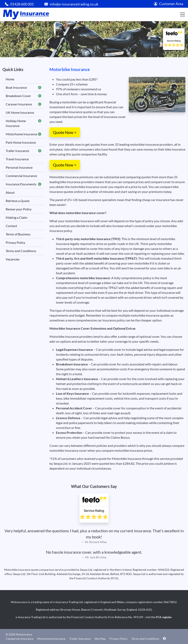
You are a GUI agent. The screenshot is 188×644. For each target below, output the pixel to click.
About (10, 192)
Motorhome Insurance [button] (23, 134)
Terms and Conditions (21, 251)
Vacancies (13, 259)
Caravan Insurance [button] (23, 104)
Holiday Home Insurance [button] (23, 123)
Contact (11, 226)
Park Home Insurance (21, 142)
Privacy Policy (15, 242)
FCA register (164, 617)
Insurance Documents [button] (23, 184)
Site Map (100, 639)
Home (10, 79)
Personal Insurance (19, 167)
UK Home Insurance (20, 112)
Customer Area (168, 4)
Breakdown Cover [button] (23, 96)
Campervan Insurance (20, 639)
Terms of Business (18, 234)
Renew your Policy (19, 209)
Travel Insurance (17, 159)
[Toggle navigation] (183, 14)
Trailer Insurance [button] (23, 151)
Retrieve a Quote (18, 201)
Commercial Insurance (21, 176)
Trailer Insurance (80, 639)
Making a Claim (16, 217)
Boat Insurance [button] (23, 87)
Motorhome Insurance (51, 639)
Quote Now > (65, 132)
